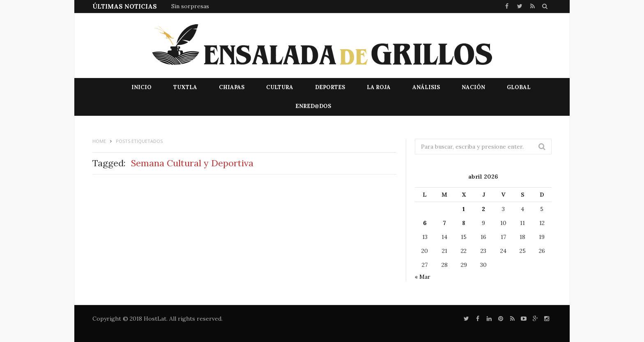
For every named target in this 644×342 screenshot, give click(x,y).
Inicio (141, 87)
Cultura (280, 87)
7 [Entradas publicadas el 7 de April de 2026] (444, 223)
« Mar (423, 277)
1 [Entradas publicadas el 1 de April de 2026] (464, 209)
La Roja (379, 87)
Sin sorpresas (190, 6)
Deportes (330, 87)
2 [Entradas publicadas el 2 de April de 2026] (483, 209)
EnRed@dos (313, 106)
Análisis (426, 87)
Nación (473, 87)
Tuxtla (185, 87)
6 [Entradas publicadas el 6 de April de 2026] (425, 223)
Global (519, 87)
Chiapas (232, 87)
